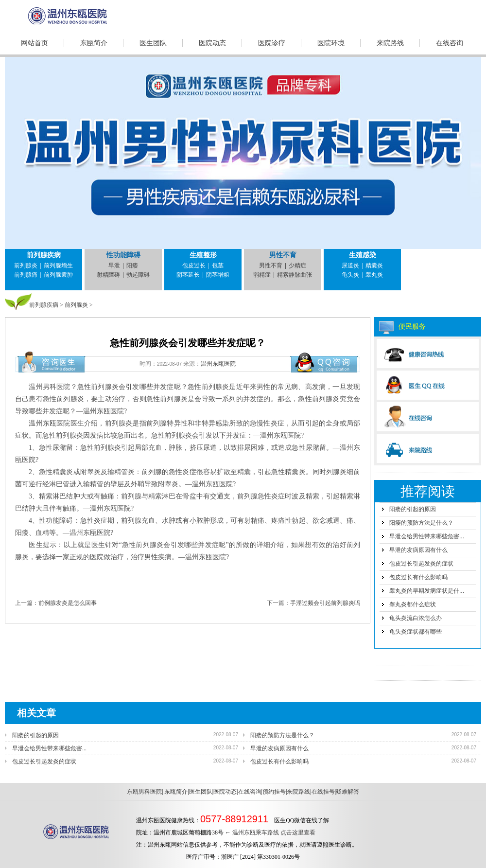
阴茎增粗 (218, 275)
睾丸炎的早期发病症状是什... (427, 591)
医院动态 (212, 43)
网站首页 (35, 43)
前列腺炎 (26, 266)
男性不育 (283, 255)
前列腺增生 (58, 266)
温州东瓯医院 (218, 364)
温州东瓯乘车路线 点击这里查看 (274, 833)
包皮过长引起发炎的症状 (421, 564)
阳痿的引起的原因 (413, 509)
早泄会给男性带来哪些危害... (427, 536)
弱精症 (262, 275)
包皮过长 (194, 266)
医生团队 (153, 43)
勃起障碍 (138, 275)
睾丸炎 (374, 275)
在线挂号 (323, 792)
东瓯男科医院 (144, 792)
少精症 (297, 266)
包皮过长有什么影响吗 (418, 577)
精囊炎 (374, 266)
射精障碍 (108, 275)
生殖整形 (203, 255)
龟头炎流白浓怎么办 (416, 618)
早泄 (114, 266)
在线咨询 (450, 43)
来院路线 (390, 43)
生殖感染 (363, 255)
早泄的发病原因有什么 (418, 550)
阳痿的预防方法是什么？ (421, 523)
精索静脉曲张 (295, 275)
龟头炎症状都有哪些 (416, 632)
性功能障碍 (123, 255)
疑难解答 (347, 792)
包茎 (218, 266)
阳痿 (132, 266)
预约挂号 (274, 792)
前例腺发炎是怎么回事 (68, 603)
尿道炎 (350, 266)
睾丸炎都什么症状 (413, 604)
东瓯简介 (94, 43)
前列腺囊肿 (58, 275)
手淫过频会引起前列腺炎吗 (325, 603)
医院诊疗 (272, 43)
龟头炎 (350, 275)
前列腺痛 (26, 275)
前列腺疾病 (44, 255)
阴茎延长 (188, 275)
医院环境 (331, 43)
